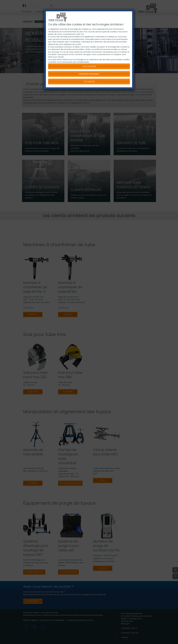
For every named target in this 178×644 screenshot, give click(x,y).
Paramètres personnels (89, 74)
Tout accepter (89, 66)
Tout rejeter (89, 82)
